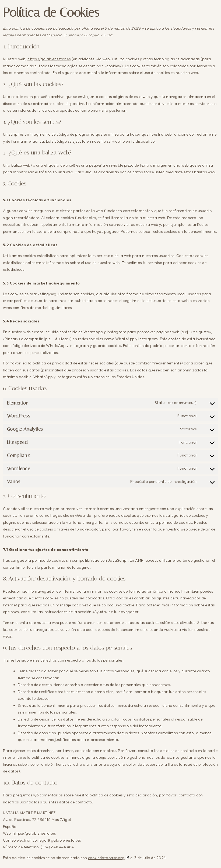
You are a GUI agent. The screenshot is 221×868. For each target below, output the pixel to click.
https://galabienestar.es (49, 59)
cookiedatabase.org (106, 858)
